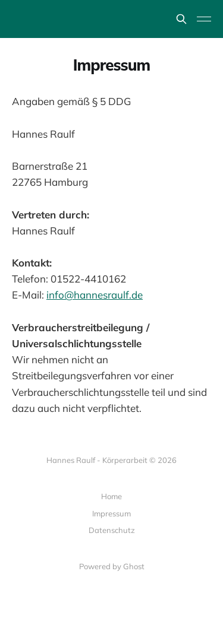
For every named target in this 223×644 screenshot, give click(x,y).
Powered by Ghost (112, 566)
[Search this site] (181, 19)
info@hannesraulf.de (95, 295)
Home (111, 496)
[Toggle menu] (204, 19)
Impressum (111, 513)
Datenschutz (112, 530)
